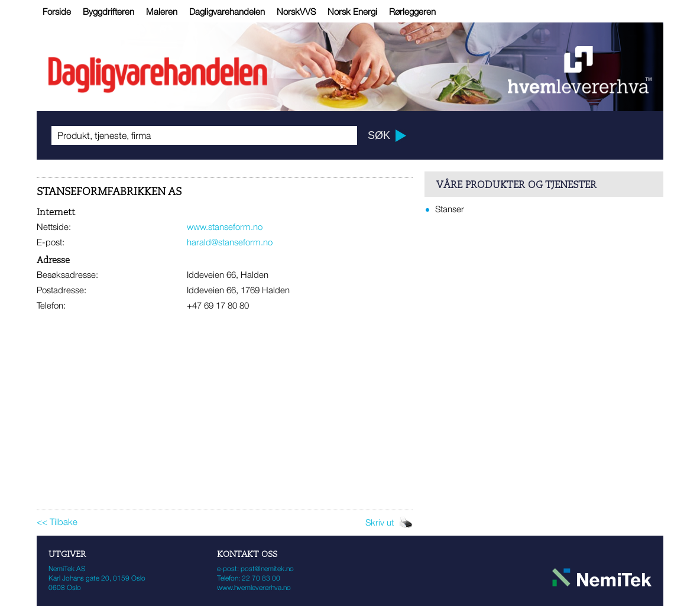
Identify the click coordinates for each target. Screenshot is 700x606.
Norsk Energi (352, 11)
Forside (57, 11)
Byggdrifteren (108, 11)
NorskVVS (296, 11)
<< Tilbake (57, 521)
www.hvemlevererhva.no (254, 587)
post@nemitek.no (267, 568)
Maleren (162, 11)
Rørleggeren (412, 11)
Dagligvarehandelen (227, 11)
